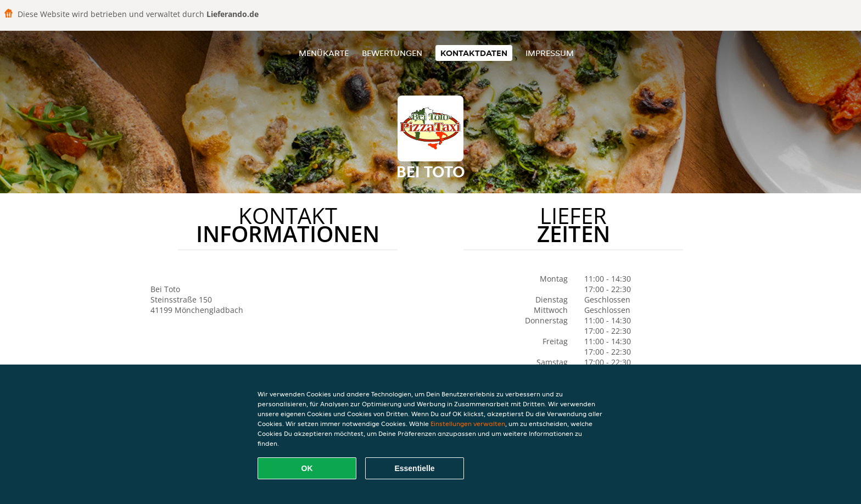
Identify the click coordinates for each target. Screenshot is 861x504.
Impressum (550, 53)
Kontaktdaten (474, 53)
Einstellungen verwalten (468, 424)
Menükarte (324, 53)
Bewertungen (392, 53)
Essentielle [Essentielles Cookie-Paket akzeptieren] (414, 468)
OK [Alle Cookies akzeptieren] (307, 468)
